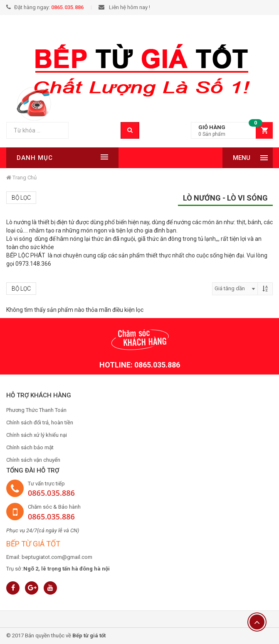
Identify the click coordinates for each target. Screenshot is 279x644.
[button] (232, 131)
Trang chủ (21, 178)
